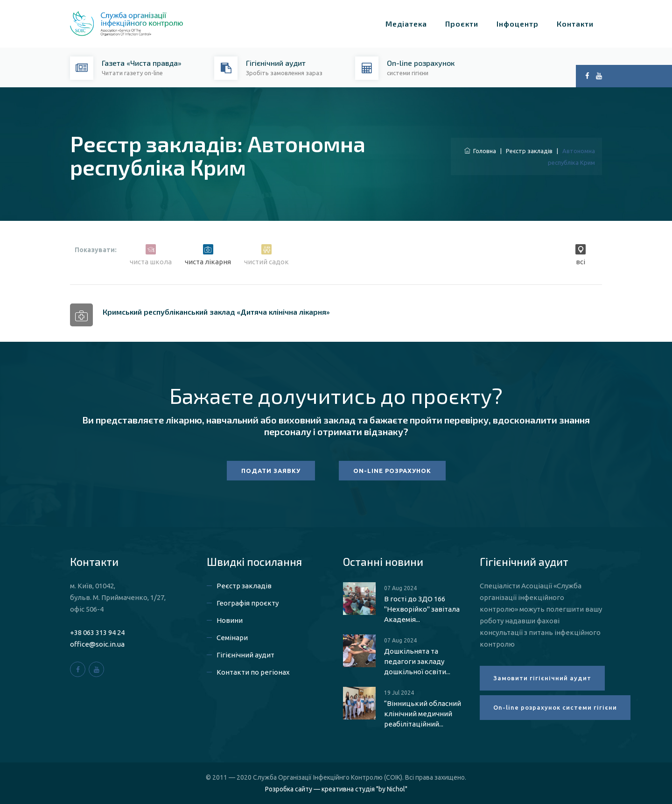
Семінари (232, 638)
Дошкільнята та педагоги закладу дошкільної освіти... (417, 661)
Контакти (575, 24)
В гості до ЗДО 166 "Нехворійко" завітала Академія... (422, 609)
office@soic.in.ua (97, 644)
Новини (230, 620)
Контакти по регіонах (253, 672)
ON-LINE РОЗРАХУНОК (392, 471)
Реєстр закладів (529, 151)
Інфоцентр (518, 24)
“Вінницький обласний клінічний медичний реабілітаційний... (423, 714)
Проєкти (462, 24)
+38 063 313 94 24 (97, 632)
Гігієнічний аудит (245, 655)
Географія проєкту (248, 603)
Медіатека (406, 24)
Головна (480, 151)
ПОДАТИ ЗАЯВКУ (271, 471)
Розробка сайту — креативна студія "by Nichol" (336, 789)
